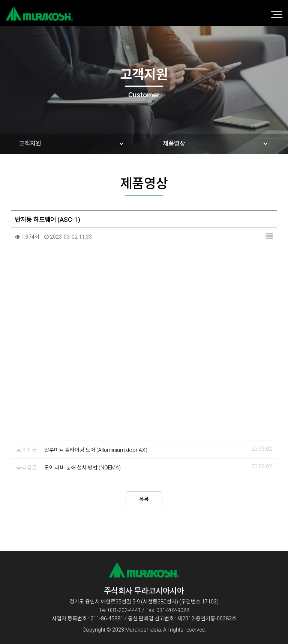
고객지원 (30, 144)
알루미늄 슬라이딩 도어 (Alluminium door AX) (96, 450)
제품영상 (174, 144)
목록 (144, 499)
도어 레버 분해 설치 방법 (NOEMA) (82, 468)
